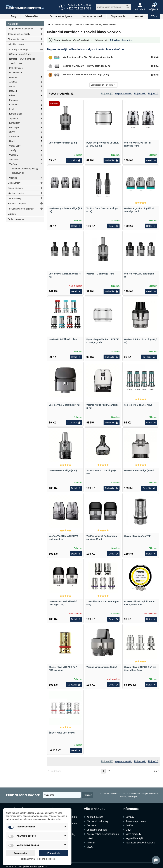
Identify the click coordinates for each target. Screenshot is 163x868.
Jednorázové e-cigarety (19, 34)
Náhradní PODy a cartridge (22, 59)
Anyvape (13, 77)
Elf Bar (12, 95)
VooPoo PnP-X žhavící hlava (63, 339)
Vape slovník (118, 16)
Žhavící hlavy (16, 63)
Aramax (13, 82)
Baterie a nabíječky (17, 204)
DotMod (13, 91)
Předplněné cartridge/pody (20, 29)
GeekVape (14, 105)
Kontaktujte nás (95, 817)
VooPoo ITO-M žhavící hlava (138, 405)
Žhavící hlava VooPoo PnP (62, 733)
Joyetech (14, 118)
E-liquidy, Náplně (16, 44)
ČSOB (90, 847)
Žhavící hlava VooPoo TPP (137, 536)
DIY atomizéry (14, 198)
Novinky (130, 817)
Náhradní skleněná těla (20, 54)
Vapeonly (14, 155)
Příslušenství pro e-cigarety (21, 209)
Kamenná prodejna (136, 821)
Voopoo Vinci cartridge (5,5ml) (102, 667)
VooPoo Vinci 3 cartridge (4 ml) (64, 405)
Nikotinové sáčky (16, 193)
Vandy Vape (15, 146)
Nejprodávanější (134, 838)
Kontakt (139, 16)
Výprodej (12, 214)
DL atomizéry (16, 73)
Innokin (13, 109)
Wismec (13, 178)
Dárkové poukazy (16, 219)
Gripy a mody (14, 183)
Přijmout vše (54, 853)
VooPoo (13, 164)
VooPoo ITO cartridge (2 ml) (63, 143)
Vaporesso (14, 160)
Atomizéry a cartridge (18, 50)
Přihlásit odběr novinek (23, 795)
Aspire (12, 86)
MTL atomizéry (16, 68)
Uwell (12, 141)
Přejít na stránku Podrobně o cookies (37, 859)
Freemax (13, 100)
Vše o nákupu (33, 16)
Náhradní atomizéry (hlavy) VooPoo (25, 169)
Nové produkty (133, 834)
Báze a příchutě (15, 188)
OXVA (12, 132)
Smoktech (14, 137)
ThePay (91, 843)
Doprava (91, 826)
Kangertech (15, 123)
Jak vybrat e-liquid (92, 16)
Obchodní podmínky (97, 821)
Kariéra (129, 826)
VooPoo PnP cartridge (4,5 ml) (139, 470)
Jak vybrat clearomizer (121, 40)
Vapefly (13, 150)
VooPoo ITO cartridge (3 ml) (100, 274)
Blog (14, 16)
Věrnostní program (97, 830)
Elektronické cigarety (18, 39)
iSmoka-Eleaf (16, 114)
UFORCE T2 (18, 173)
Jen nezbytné (21, 853)
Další (155, 771)
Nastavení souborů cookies (140, 843)
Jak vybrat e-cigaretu (61, 16)
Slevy (128, 830)
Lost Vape (14, 127)
